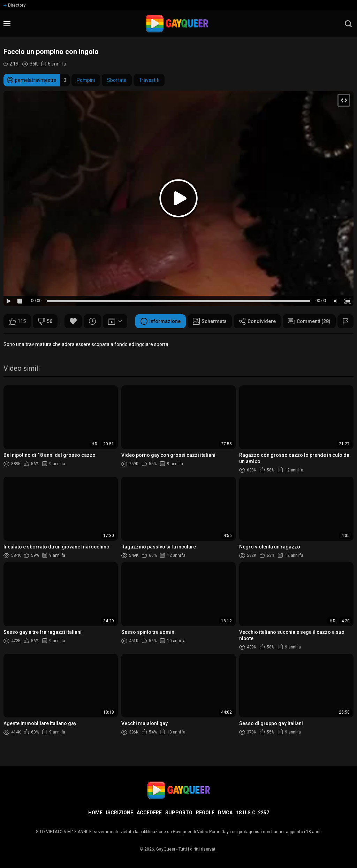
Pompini (86, 80)
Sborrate (117, 80)
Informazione (161, 321)
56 (45, 321)
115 (17, 321)
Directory (14, 5)
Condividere (257, 321)
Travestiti (149, 80)
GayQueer (166, 849)
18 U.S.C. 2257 (253, 813)
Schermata (210, 321)
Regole (205, 813)
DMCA (225, 813)
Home (95, 813)
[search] (348, 24)
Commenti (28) (309, 321)
